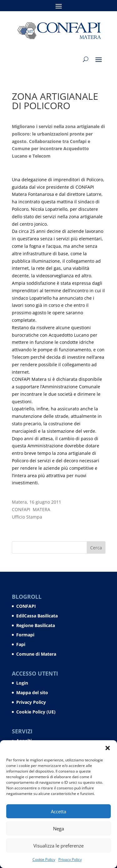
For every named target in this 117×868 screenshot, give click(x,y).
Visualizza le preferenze (58, 846)
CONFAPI (26, 606)
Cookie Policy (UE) (36, 712)
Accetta (58, 811)
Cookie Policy (44, 859)
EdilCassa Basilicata (37, 616)
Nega (58, 829)
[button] (108, 748)
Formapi (25, 635)
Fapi (21, 644)
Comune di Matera (36, 654)
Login (22, 683)
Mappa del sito (32, 693)
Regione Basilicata (36, 625)
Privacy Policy (70, 859)
